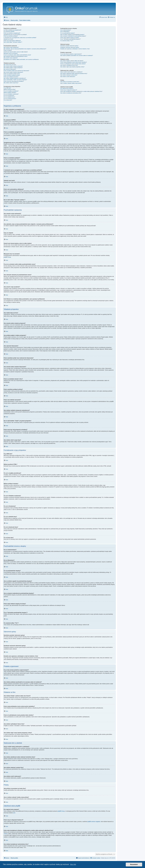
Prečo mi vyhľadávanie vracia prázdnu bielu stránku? (73, 64)
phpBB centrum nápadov (94, 822)
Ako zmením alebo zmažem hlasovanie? (13, 72)
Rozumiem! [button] (134, 864)
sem (14, 813)
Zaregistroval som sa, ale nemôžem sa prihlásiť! (15, 35)
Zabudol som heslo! (8, 39)
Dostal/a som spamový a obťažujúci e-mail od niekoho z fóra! (75, 49)
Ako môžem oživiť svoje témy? (11, 83)
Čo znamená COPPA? (9, 31)
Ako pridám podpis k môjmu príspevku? (13, 68)
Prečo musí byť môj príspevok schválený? (14, 81)
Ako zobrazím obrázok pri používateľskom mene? (16, 56)
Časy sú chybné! (8, 50)
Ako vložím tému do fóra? (10, 65)
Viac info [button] (73, 864)
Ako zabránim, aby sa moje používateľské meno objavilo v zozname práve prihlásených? (25, 49)
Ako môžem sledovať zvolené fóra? (69, 75)
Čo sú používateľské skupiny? (68, 33)
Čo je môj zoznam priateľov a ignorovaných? (71, 54)
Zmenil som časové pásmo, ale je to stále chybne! (16, 52)
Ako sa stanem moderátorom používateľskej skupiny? (73, 36)
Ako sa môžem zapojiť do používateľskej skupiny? (72, 35)
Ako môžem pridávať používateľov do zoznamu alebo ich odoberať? (77, 55)
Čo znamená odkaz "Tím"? (67, 41)
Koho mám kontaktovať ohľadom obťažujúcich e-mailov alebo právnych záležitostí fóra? (81, 91)
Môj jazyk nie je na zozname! (11, 53)
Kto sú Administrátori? (66, 30)
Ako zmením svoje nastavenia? (11, 47)
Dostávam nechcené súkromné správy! (70, 47)
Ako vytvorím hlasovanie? (10, 69)
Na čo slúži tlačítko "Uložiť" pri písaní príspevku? (15, 80)
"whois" (6, 834)
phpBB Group (7, 257)
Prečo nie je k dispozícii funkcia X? (69, 90)
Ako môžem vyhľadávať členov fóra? (69, 65)
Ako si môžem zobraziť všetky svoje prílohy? (71, 83)
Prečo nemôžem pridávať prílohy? (12, 75)
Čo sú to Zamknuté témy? (10, 99)
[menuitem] (6, 17)
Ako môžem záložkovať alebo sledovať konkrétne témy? (74, 73)
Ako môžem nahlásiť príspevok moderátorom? (15, 78)
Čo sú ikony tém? (8, 100)
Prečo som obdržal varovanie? (11, 77)
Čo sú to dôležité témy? (9, 97)
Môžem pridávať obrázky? (10, 92)
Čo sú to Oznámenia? (9, 96)
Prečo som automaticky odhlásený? (12, 41)
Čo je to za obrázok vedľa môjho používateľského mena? (17, 55)
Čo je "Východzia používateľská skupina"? (70, 39)
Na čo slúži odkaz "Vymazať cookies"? (13, 42)
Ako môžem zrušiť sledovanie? (68, 77)
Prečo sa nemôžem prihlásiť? (11, 36)
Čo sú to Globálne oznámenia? (11, 94)
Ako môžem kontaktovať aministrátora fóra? (71, 93)
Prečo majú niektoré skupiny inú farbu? (70, 38)
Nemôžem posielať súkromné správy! (69, 46)
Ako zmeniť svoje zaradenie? (11, 58)
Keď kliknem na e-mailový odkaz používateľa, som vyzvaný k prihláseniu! (21, 59)
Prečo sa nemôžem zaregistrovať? (12, 33)
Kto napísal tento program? (67, 88)
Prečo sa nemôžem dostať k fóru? (12, 74)
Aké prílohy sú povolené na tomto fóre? (70, 82)
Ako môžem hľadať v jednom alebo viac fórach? (72, 61)
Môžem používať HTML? (10, 89)
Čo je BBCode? (7, 88)
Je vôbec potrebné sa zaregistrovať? (12, 30)
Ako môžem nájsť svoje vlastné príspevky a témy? (72, 67)
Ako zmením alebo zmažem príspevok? (13, 66)
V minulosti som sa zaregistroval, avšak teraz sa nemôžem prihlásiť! (20, 38)
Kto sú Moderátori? (65, 31)
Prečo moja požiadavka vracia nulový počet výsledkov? (74, 62)
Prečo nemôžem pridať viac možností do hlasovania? (16, 71)
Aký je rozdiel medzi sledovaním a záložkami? (71, 72)
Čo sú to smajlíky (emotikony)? (11, 91)
